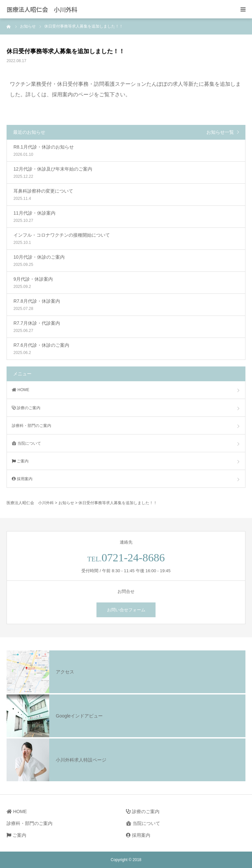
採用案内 (22, 479)
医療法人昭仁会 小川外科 (42, 9)
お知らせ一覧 (220, 132)
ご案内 (20, 461)
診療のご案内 (26, 408)
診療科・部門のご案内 (31, 426)
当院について (26, 443)
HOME (21, 390)
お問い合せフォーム (126, 610)
